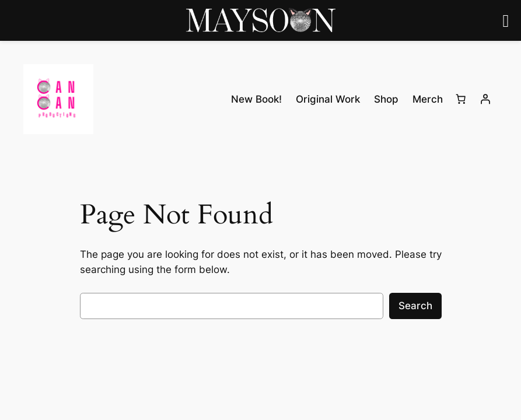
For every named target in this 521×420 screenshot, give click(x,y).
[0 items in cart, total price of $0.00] (461, 99)
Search (415, 306)
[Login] (485, 99)
